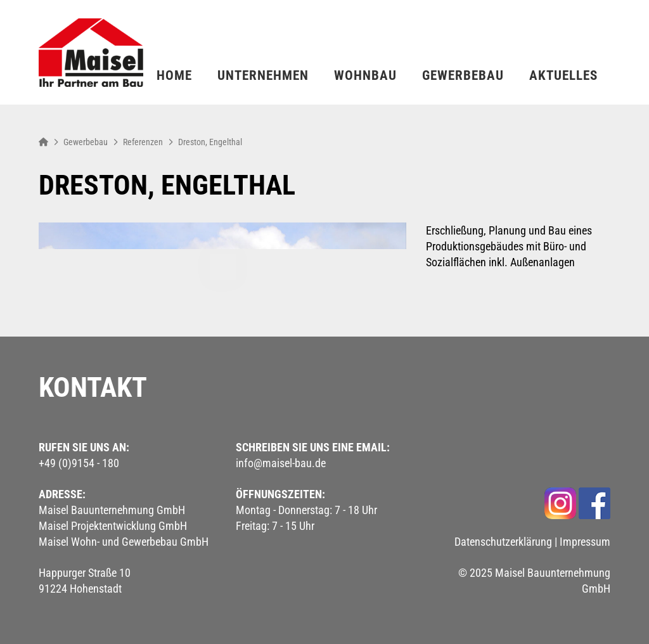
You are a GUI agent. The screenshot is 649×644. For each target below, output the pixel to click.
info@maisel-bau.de (281, 463)
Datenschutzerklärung (503, 542)
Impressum (585, 542)
